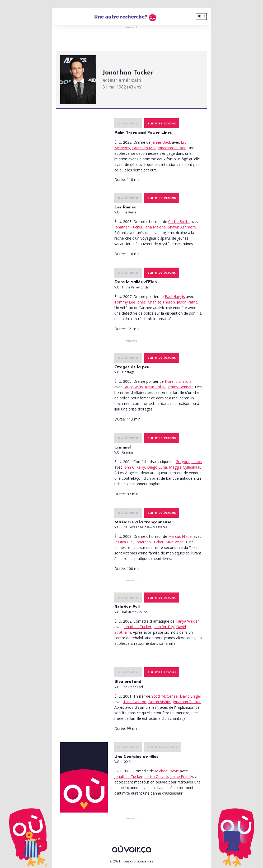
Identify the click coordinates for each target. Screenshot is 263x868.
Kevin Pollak (155, 387)
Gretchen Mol (144, 148)
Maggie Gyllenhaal (185, 467)
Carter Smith (179, 221)
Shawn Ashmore (182, 227)
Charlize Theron (161, 302)
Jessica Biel (124, 542)
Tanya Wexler (187, 621)
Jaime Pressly (182, 776)
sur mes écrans (162, 123)
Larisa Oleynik (156, 776)
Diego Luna (157, 467)
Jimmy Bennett (180, 387)
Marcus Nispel (180, 536)
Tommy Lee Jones (130, 302)
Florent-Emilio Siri (180, 381)
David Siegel (190, 696)
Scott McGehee (165, 696)
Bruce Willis (133, 387)
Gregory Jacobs (189, 462)
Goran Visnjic (159, 702)
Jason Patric (187, 302)
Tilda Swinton (135, 702)
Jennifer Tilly (164, 627)
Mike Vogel (175, 542)
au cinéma (128, 123)
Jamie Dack (161, 142)
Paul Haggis (175, 297)
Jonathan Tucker (172, 148)
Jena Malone (155, 227)
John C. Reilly (134, 467)
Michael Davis (167, 771)
